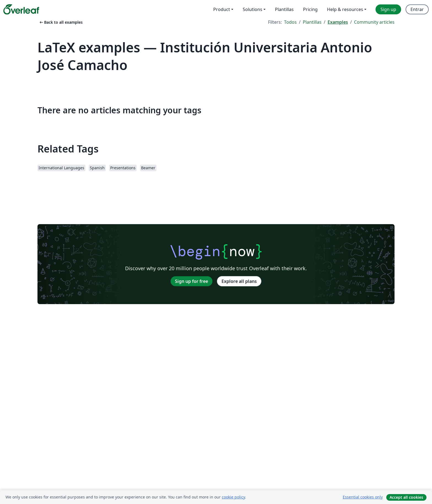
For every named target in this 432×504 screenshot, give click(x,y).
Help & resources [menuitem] (345, 9)
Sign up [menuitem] (388, 9)
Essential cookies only (363, 497)
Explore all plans (239, 281)
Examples (338, 22)
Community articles (374, 22)
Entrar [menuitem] (417, 9)
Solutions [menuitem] (253, 9)
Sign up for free (191, 281)
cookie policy (233, 497)
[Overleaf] (21, 9)
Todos (290, 22)
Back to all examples (61, 22)
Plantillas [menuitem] (284, 9)
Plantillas (312, 22)
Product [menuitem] (222, 9)
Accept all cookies (406, 497)
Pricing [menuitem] (310, 9)
